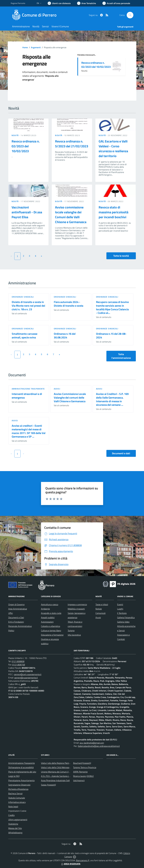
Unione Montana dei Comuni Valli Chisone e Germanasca (67, 772)
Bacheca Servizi (15, 793)
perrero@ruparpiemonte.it (26, 678)
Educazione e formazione (52, 635)
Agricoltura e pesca (50, 604)
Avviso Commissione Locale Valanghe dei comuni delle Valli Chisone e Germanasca (70, 397)
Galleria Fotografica (126, 617)
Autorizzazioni (47, 622)
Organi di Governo (16, 604)
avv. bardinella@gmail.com (92, 743)
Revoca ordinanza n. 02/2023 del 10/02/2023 (96, 65)
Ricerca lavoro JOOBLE (83, 776)
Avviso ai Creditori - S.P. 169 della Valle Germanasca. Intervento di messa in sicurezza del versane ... (112, 399)
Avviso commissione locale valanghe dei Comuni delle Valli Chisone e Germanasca (71, 215)
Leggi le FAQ (14, 776)
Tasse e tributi (102, 604)
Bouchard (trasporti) (82, 763)
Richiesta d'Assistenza (18, 789)
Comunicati (101, 613)
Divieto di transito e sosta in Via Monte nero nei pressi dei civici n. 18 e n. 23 (28, 306)
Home (25, 47)
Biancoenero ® (83, 860)
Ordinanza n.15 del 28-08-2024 (111, 336)
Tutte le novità (121, 256)
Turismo (71, 630)
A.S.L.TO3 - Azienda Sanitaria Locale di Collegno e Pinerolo (67, 776)
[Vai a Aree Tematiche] (87, 3)
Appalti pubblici (48, 617)
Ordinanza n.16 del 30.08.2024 (65, 336)
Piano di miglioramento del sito (22, 772)
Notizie (99, 609)
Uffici (11, 613)
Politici (11, 630)
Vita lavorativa (74, 635)
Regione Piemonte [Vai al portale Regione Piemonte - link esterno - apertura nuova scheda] (18, 3)
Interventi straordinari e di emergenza (27, 396)
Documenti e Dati (16, 617)
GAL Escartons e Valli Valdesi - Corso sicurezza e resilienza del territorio (113, 149)
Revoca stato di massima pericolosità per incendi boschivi (113, 212)
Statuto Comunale (17, 798)
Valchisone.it (79, 780)
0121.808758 (19, 665)
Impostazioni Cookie (17, 811)
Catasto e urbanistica (51, 626)
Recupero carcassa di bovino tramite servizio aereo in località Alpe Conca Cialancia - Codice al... (112, 307)
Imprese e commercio (77, 604)
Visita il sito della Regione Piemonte (57, 763)
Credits (11, 815)
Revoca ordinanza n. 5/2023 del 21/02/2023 (72, 144)
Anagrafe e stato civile (51, 613)
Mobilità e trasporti (76, 609)
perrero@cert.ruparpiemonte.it (28, 674)
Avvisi (57, 389)
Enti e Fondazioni (16, 622)
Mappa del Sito (15, 828)
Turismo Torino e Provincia (85, 767)
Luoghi (120, 609)
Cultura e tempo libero (51, 630)
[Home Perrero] (35, 15)
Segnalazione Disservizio (19, 785)
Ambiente (45, 609)
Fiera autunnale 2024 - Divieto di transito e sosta (69, 304)
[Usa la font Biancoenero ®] (59, 3)
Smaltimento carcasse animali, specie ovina (25, 336)
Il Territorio (122, 613)
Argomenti (36, 47)
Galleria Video (123, 622)
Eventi (120, 604)
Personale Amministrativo (20, 626)
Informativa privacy (17, 802)
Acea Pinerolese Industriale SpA (55, 780)
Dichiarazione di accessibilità (21, 767)
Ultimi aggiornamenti (18, 820)
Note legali (13, 806)
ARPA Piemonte (80, 772)
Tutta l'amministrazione (121, 356)
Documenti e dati (121, 453)
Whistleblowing (15, 833)
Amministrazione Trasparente (22, 763)
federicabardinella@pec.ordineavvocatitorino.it (99, 746)
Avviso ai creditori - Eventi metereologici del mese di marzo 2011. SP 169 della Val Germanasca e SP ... (29, 431)
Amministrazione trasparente (28, 389)
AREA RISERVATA (70, 864)
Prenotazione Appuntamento (21, 780)
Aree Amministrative (18, 609)
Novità (15, 135)
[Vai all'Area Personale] (116, 3)
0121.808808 (18, 661)
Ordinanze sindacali (23, 297)
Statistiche (13, 824)
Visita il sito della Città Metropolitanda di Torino (62, 767)
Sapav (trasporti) (48, 785)
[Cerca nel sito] (130, 15)
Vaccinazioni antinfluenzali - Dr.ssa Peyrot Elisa (27, 212)
